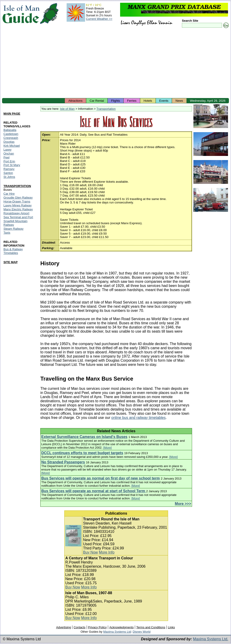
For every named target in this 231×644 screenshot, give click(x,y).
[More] (108, 448)
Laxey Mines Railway (18, 205)
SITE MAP (10, 262)
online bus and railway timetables (139, 418)
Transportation (106, 109)
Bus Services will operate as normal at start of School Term (94, 491)
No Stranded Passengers (63, 462)
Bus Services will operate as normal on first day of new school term (101, 478)
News (179, 101)
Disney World (142, 632)
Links (171, 627)
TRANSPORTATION (17, 186)
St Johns (9, 177)
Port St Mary (12, 165)
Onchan (9, 154)
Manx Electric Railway (18, 209)
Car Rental (97, 101)
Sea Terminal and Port (18, 217)
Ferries (132, 101)
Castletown (11, 134)
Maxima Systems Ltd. (211, 639)
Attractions (75, 101)
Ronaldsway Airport (16, 213)
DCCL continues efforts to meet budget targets (82, 453)
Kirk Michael (12, 146)
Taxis (7, 233)
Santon (8, 173)
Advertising (63, 627)
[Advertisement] (115, 63)
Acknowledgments (121, 627)
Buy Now (90, 552)
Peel (6, 157)
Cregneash (11, 138)
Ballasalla (10, 130)
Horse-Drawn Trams (17, 201)
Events (164, 101)
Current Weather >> (99, 19)
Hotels (148, 101)
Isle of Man (67, 109)
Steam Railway (13, 229)
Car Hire (9, 194)
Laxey (7, 150)
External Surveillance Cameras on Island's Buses (84, 437)
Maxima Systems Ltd (117, 632)
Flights (115, 101)
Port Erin (9, 161)
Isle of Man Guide (21, 13)
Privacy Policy (97, 627)
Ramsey (9, 169)
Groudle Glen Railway (18, 198)
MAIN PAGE (12, 114)
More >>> (183, 504)
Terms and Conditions (151, 627)
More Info (107, 552)
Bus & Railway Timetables (13, 251)
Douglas (9, 142)
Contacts (79, 627)
